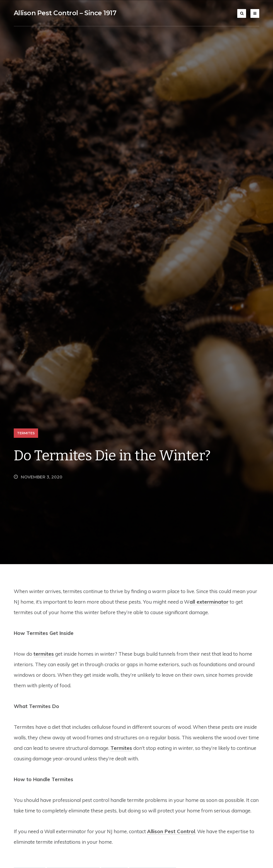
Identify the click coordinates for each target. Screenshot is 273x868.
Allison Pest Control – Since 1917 (65, 13)
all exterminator (209, 602)
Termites (26, 433)
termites (44, 654)
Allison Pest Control (171, 831)
